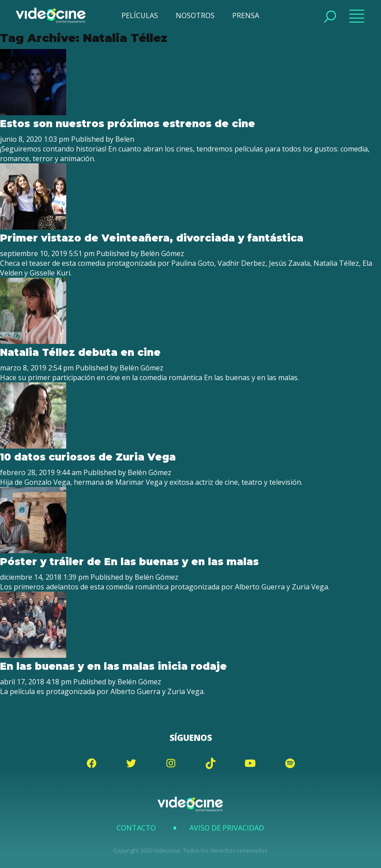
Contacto (136, 828)
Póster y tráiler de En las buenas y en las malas (129, 562)
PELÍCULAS (140, 15)
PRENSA (246, 15)
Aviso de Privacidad (227, 828)
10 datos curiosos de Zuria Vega (88, 457)
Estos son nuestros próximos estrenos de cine (128, 124)
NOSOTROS (195, 15)
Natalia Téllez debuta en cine (80, 352)
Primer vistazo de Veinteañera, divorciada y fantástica (152, 238)
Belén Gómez (162, 253)
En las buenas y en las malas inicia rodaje (113, 666)
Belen (125, 139)
